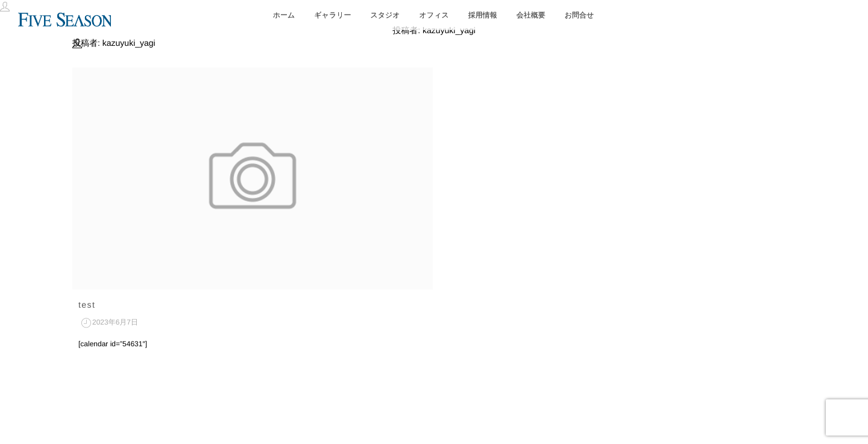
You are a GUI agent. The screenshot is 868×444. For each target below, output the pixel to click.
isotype (455, 411)
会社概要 (531, 15)
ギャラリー (332, 15)
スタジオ (385, 15)
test (87, 305)
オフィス (434, 15)
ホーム (284, 15)
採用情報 (483, 15)
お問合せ (580, 15)
